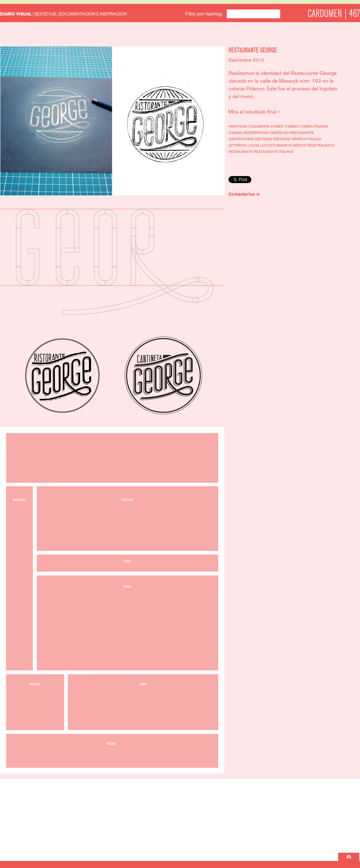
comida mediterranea (249, 133)
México (300, 145)
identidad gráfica (290, 139)
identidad (264, 139)
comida (292, 127)
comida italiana (313, 127)
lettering (238, 145)
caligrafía (260, 127)
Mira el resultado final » (254, 112)
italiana (314, 139)
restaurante (241, 152)
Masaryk (284, 145)
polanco (326, 145)
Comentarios (242, 194)
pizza (312, 145)
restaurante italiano (274, 152)
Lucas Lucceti (262, 145)
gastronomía (242, 139)
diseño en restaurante (292, 133)
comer (277, 127)
